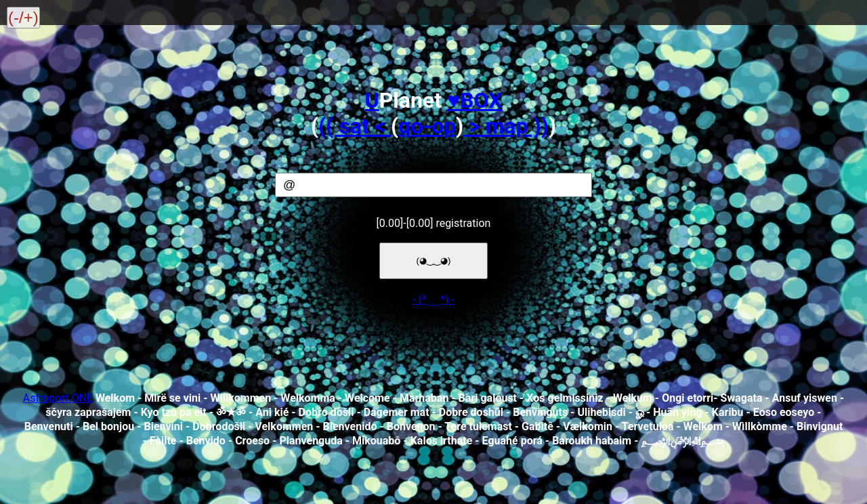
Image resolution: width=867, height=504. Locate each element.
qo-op (427, 126)
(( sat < (355, 126)
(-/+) (23, 17)
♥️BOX (474, 100)
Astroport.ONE (58, 398)
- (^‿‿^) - (433, 300)
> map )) (506, 126)
